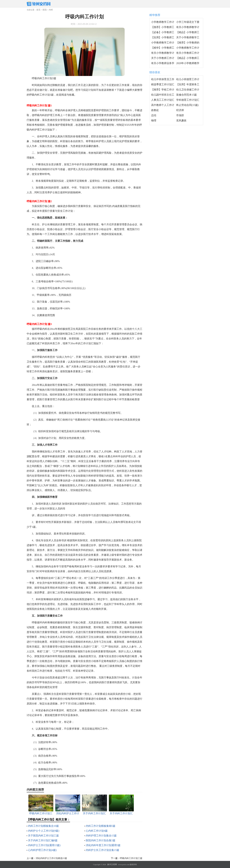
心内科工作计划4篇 (97, 831)
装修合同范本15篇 (186, 95)
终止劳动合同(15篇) (187, 105)
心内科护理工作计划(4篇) (42, 850)
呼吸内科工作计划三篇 (131, 858)
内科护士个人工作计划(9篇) (44, 831)
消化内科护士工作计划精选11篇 (51, 858)
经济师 (180, 110)
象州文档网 (112, 864)
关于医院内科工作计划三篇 (43, 836)
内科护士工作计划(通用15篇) (44, 845)
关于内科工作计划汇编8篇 (43, 840)
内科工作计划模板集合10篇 (43, 826)
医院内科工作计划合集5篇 (101, 840)
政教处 (155, 110)
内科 (51, 10)
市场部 (180, 115)
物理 (154, 120)
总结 (154, 115)
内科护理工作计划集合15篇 (101, 836)
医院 (45, 10)
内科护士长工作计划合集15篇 (102, 850)
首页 (38, 10)
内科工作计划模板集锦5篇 (101, 826)
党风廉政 (181, 120)
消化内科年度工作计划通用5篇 (103, 845)
